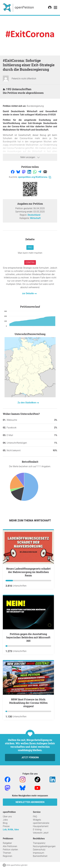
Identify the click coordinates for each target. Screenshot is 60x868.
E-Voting (37, 830)
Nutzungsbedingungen (44, 846)
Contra (30, 262)
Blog (5, 823)
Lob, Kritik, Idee (11, 830)
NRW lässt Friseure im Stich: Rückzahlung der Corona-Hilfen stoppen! (28, 703)
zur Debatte (28, 293)
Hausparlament (41, 826)
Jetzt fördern (30, 757)
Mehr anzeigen (30, 157)
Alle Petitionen (10, 846)
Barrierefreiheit (40, 856)
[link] (55, 8)
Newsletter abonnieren (30, 802)
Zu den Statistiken (27, 403)
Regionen (8, 856)
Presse (6, 826)
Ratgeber (7, 843)
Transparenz (39, 843)
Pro (30, 248)
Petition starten (10, 850)
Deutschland (34, 215)
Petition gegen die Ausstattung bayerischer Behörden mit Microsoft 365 (28, 637)
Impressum (39, 853)
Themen (7, 853)
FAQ (35, 817)
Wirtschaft (35, 218)
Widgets (37, 820)
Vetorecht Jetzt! (41, 833)
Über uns (7, 817)
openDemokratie (41, 823)
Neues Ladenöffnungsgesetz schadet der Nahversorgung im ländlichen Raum (28, 572)
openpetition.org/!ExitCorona (35, 177)
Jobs (5, 820)
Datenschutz (39, 850)
